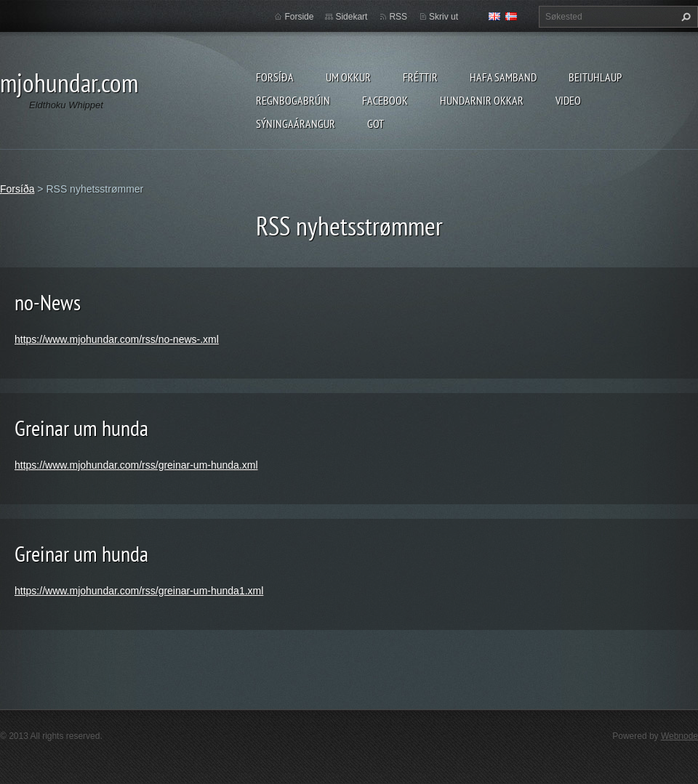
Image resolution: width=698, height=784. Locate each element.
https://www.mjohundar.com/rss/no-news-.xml (117, 339)
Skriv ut (444, 17)
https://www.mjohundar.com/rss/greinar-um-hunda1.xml (139, 591)
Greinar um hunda (81, 428)
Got (376, 124)
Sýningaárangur (296, 124)
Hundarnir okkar (482, 100)
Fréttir (420, 77)
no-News (48, 302)
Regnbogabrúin (293, 100)
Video (568, 100)
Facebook (385, 100)
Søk (684, 17)
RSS (398, 17)
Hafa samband (503, 77)
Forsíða (275, 77)
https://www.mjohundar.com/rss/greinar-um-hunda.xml (136, 465)
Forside (299, 17)
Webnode (679, 736)
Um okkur (348, 77)
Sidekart (351, 17)
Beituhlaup (595, 77)
